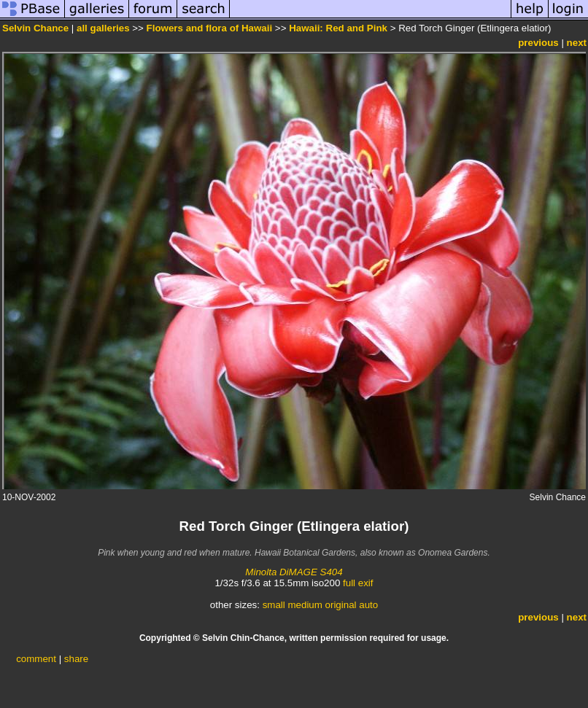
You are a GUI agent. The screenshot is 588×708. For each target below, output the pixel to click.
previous (538, 43)
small (274, 605)
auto (368, 605)
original (341, 605)
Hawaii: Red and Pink (338, 28)
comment (36, 659)
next (577, 43)
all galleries (103, 28)
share (76, 659)
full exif (358, 583)
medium (305, 605)
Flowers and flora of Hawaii (210, 28)
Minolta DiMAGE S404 (294, 572)
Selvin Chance (35, 28)
